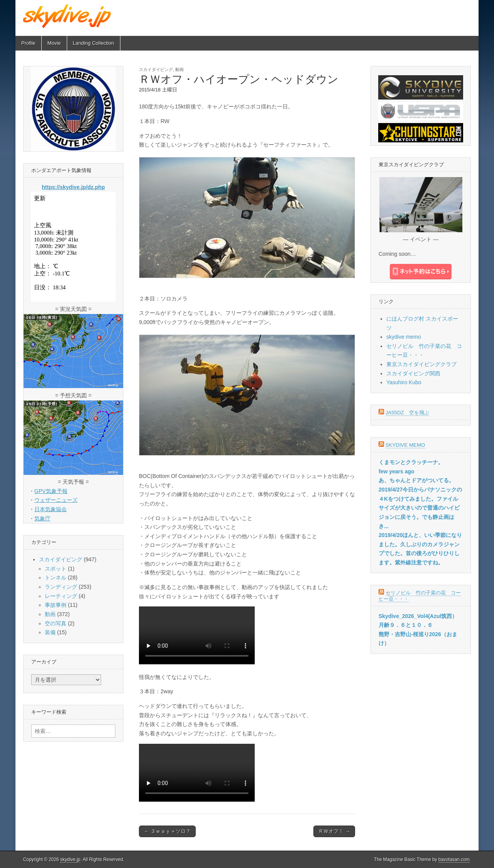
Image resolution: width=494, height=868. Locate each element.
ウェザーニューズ (56, 500)
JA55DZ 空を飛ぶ (407, 413)
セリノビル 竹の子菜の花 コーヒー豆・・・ (420, 596)
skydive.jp (70, 860)
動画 (179, 69)
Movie (54, 43)
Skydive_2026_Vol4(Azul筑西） (418, 616)
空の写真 (56, 623)
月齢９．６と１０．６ (406, 625)
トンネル (56, 578)
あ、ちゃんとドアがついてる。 (416, 480)
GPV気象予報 (51, 491)
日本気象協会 (51, 509)
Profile (28, 43)
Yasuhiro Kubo (404, 382)
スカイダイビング (156, 69)
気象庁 (42, 518)
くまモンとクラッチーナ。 (411, 462)
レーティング (61, 596)
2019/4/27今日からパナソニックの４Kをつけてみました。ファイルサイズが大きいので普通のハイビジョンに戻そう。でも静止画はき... (420, 508)
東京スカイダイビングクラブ (421, 364)
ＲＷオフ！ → (334, 831)
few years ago (397, 471)
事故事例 (56, 605)
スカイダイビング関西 (413, 373)
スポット (56, 569)
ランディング (61, 587)
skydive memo (403, 337)
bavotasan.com (454, 860)
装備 (50, 632)
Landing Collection (94, 43)
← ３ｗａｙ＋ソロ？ (167, 831)
